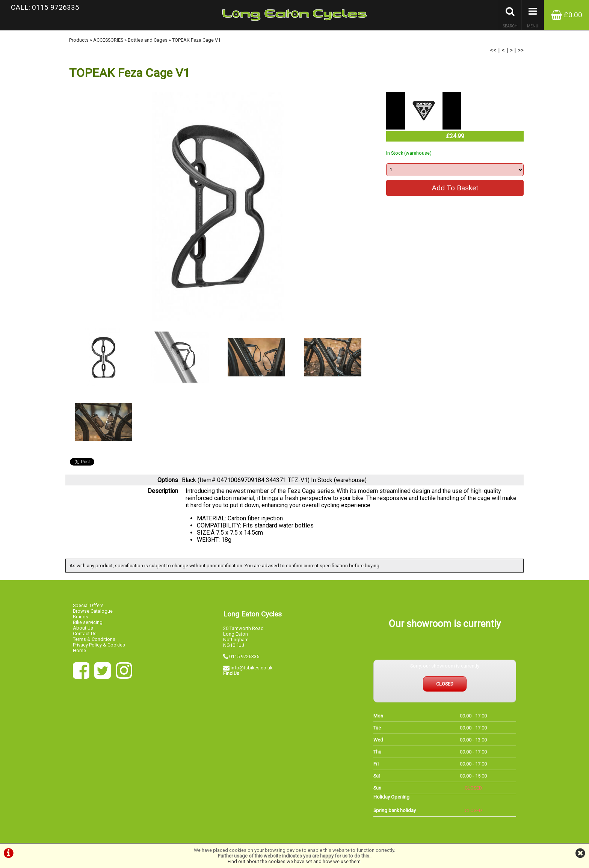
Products (79, 40)
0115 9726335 (244, 656)
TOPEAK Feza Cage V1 (196, 40)
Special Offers (88, 605)
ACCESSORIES (108, 40)
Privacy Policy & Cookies (99, 645)
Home (79, 650)
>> (521, 50)
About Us (83, 628)
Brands (81, 617)
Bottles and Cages (148, 40)
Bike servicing (88, 622)
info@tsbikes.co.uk (251, 668)
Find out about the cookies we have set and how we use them (294, 861)
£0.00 (567, 15)
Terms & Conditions (94, 639)
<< (493, 50)
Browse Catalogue (93, 611)
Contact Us (85, 634)
